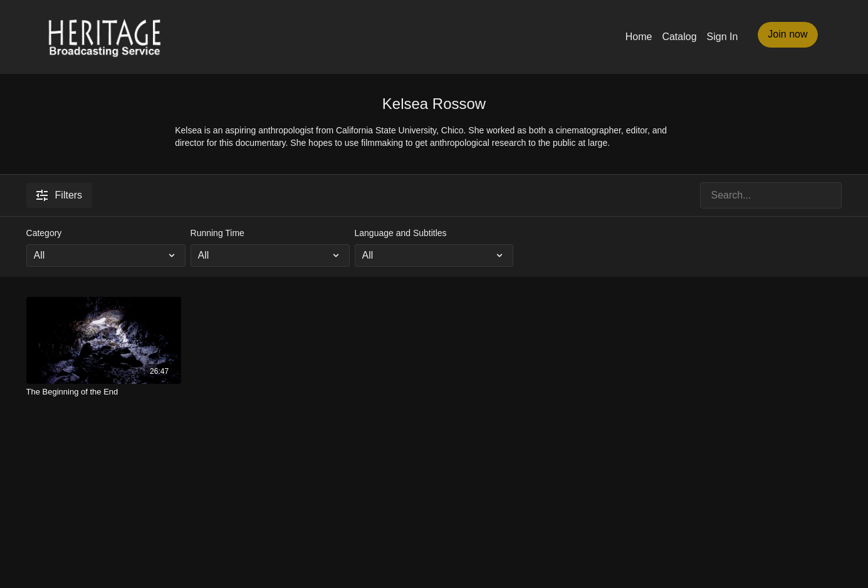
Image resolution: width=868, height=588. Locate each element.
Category (44, 233)
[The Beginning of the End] (104, 392)
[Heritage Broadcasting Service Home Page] (104, 37)
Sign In (723, 37)
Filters (60, 195)
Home (639, 37)
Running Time (217, 233)
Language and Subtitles (401, 233)
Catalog (679, 37)
